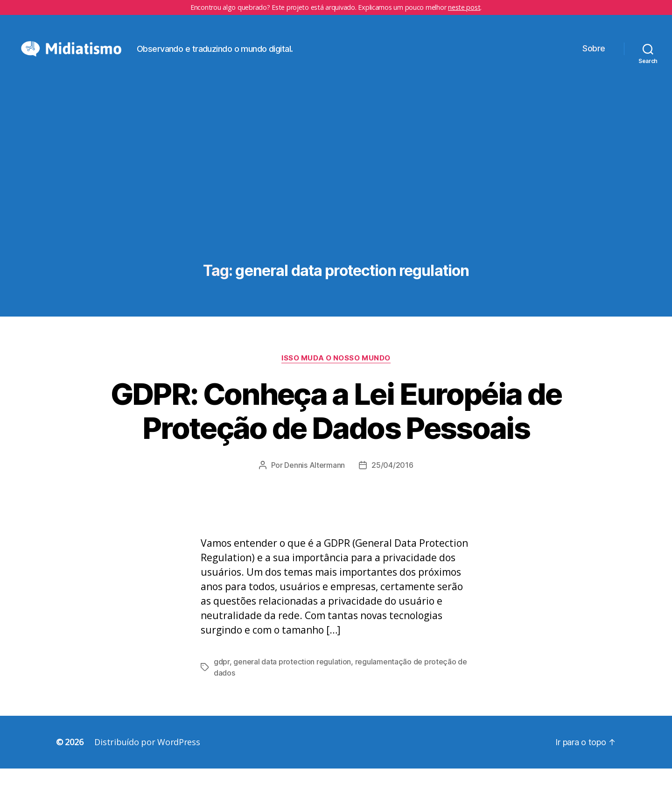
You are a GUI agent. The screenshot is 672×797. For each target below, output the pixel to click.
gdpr (222, 690)
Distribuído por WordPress (147, 770)
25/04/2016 (392, 494)
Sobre (594, 63)
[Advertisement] (336, 212)
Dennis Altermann (315, 494)
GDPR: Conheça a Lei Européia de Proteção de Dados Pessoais (336, 439)
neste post (464, 7)
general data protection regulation (292, 690)
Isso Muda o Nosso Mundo (336, 387)
